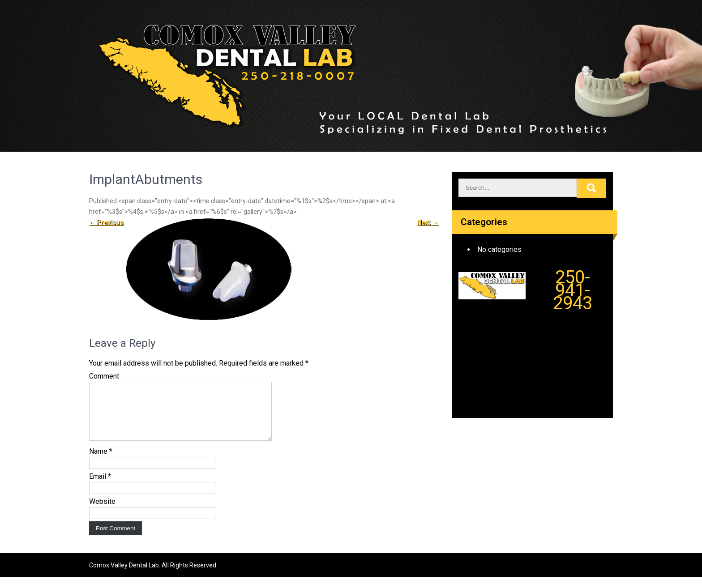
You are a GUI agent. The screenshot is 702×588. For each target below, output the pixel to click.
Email (100, 487)
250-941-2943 (573, 290)
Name (101, 462)
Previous (106, 222)
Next (428, 222)
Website (102, 512)
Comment (104, 376)
